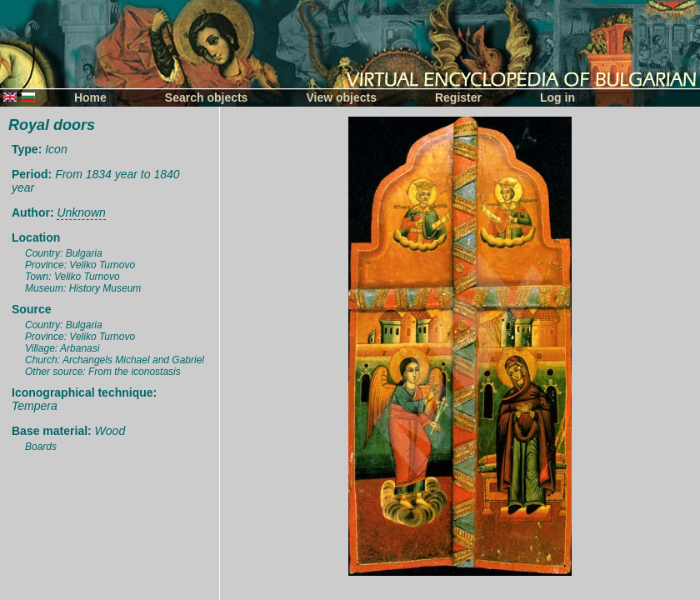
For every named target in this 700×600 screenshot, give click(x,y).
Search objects (207, 97)
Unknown (81, 212)
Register (458, 97)
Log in (557, 97)
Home (90, 97)
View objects (341, 97)
